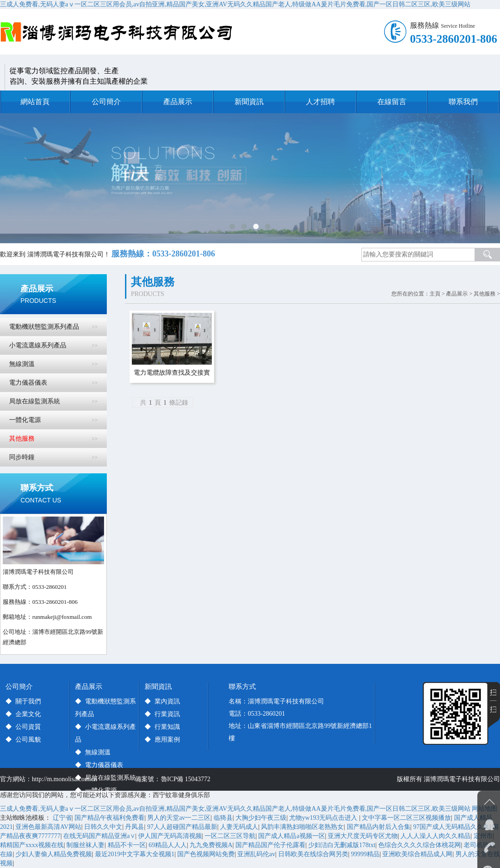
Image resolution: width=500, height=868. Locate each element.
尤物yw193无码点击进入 (324, 818)
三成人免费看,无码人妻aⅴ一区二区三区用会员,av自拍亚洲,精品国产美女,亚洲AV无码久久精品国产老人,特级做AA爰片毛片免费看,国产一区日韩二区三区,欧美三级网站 (235, 4)
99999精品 (365, 854)
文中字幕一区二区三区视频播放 (406, 818)
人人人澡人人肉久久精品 (435, 836)
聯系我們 (463, 102)
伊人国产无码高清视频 (170, 836)
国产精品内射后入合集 (379, 827)
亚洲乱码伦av (256, 854)
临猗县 (223, 818)
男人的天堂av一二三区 (179, 818)
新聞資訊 (249, 102)
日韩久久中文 (103, 827)
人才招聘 (320, 102)
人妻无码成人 (239, 827)
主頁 (435, 294)
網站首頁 (35, 102)
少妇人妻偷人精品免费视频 (54, 854)
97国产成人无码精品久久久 (451, 827)
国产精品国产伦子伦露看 (270, 845)
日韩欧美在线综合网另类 (313, 854)
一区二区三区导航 (230, 836)
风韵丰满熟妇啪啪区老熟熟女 (302, 827)
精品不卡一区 (127, 845)
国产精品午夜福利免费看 (110, 818)
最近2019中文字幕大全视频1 (135, 854)
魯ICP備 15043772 (187, 779)
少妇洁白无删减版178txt (342, 845)
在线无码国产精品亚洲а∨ (99, 836)
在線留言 (392, 102)
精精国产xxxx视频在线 (32, 845)
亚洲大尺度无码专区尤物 (363, 836)
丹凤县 (135, 827)
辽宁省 (62, 818)
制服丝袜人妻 (85, 845)
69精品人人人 (168, 845)
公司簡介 (106, 102)
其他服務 (485, 294)
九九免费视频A (211, 845)
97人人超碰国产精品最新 (182, 827)
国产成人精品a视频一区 (291, 836)
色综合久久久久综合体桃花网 (420, 845)
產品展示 (178, 102)
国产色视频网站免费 (206, 854)
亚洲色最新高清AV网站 (48, 827)
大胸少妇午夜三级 (261, 818)
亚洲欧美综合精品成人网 (417, 854)
